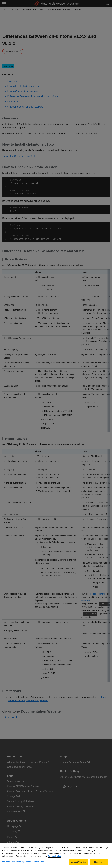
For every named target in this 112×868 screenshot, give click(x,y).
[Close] (107, 850)
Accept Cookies (79, 864)
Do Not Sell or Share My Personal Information (23, 864)
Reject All (99, 864)
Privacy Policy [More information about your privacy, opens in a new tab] (55, 858)
